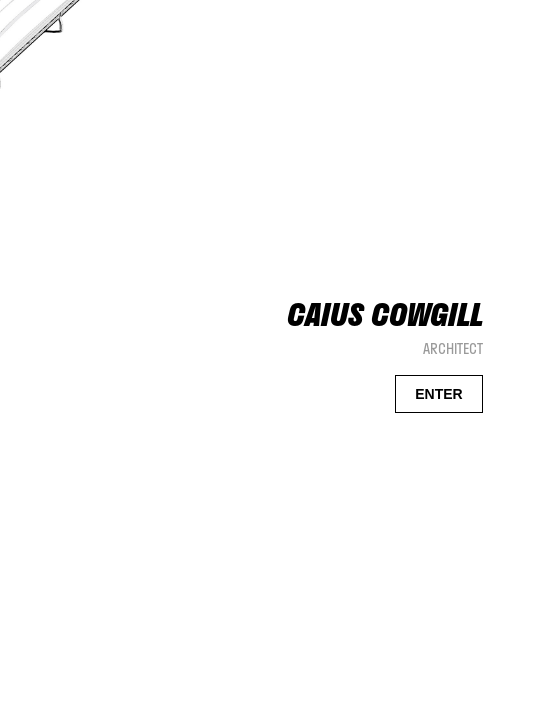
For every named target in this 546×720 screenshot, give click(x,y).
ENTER (438, 394)
